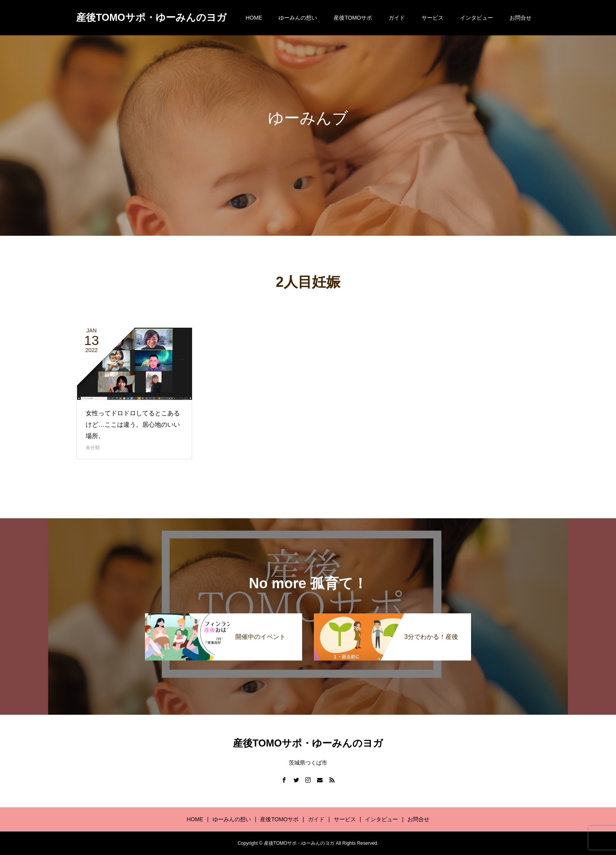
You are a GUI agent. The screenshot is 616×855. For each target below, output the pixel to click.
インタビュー (477, 18)
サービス (433, 18)
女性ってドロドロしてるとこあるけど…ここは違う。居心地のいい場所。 (133, 425)
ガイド (397, 18)
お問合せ (521, 18)
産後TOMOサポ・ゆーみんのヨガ (151, 17)
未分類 (93, 448)
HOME (254, 18)
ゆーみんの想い (298, 18)
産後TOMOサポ (353, 18)
